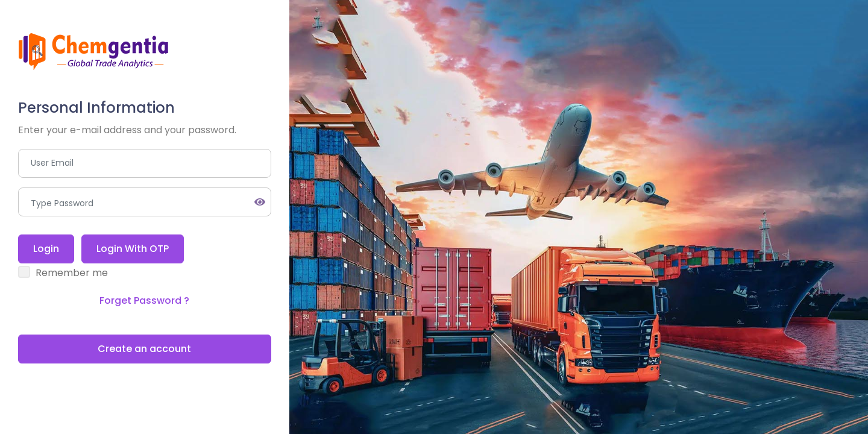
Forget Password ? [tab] (144, 300)
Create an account (144, 349)
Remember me (72, 273)
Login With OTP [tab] (133, 249)
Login (46, 249)
